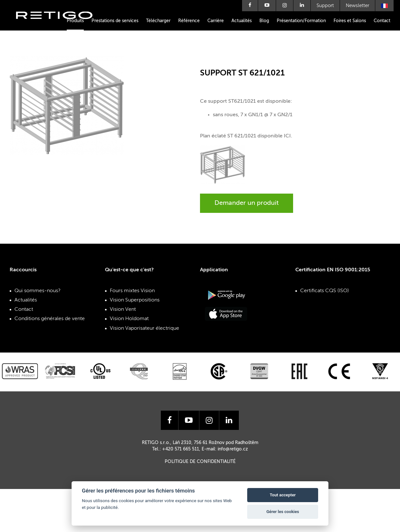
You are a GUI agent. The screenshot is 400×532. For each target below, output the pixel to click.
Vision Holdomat (129, 319)
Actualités (242, 21)
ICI (287, 136)
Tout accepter (283, 495)
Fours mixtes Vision (132, 291)
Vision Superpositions (135, 300)
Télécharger (158, 21)
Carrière (216, 21)
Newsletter (357, 6)
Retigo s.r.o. (59, 25)
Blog (264, 21)
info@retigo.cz (233, 449)
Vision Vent (123, 310)
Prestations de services (115, 21)
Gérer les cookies (283, 512)
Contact (382, 21)
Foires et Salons (350, 21)
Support (325, 6)
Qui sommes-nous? (38, 291)
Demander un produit (247, 203)
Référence (189, 21)
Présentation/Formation (301, 21)
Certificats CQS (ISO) (325, 291)
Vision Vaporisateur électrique (144, 328)
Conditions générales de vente (50, 319)
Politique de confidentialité (200, 462)
